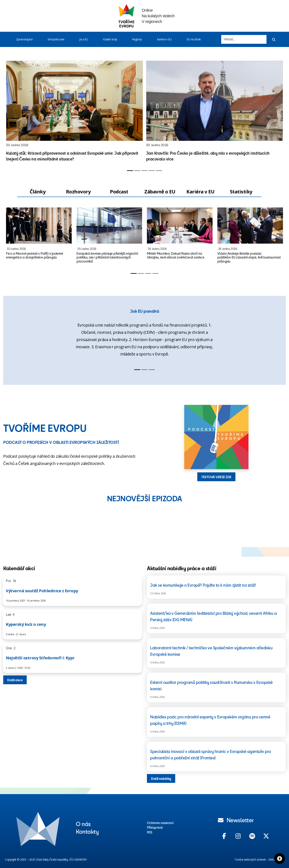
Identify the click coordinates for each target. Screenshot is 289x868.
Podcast (119, 191)
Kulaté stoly (110, 39)
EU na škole (194, 39)
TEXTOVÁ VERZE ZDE (216, 477)
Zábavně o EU (160, 191)
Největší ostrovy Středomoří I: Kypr (40, 658)
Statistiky (241, 191)
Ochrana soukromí (160, 823)
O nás (83, 824)
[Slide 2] (137, 171)
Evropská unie (56, 39)
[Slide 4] (152, 171)
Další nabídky (161, 778)
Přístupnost (155, 827)
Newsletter (236, 820)
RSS (150, 832)
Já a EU (84, 39)
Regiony (137, 39)
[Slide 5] (159, 171)
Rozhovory (78, 191)
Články (38, 191)
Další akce (15, 680)
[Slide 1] (130, 171)
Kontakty (87, 831)
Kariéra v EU (164, 39)
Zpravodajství (24, 39)
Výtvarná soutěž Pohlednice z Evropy (42, 591)
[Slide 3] (144, 171)
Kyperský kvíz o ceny (26, 624)
